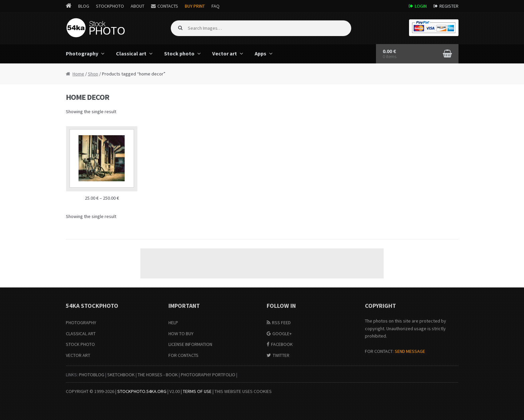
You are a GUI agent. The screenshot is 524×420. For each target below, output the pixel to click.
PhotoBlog (92, 375)
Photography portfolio (208, 375)
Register (449, 6)
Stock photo (179, 53)
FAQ (216, 6)
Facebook (282, 344)
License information (190, 344)
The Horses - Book (158, 375)
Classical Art (81, 334)
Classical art (131, 53)
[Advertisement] (262, 263)
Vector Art (78, 355)
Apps (260, 53)
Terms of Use (197, 391)
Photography (82, 53)
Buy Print (195, 6)
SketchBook (121, 375)
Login (421, 6)
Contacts (168, 6)
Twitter (281, 355)
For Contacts (183, 355)
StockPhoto (110, 6)
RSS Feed (281, 323)
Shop (93, 74)
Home (78, 74)
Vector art (225, 53)
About (138, 6)
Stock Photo (80, 344)
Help (173, 323)
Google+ (282, 334)
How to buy (181, 334)
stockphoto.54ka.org (142, 391)
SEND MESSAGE (410, 351)
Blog (84, 6)
